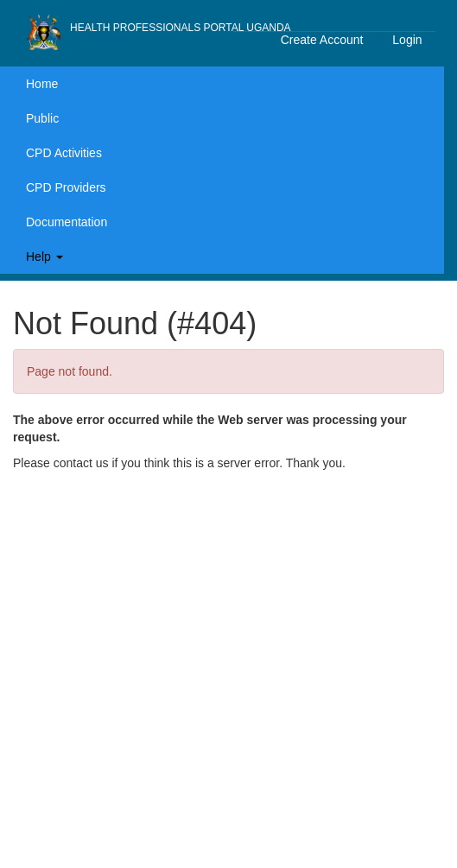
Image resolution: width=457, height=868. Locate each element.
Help (44, 257)
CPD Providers (66, 187)
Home (42, 84)
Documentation (67, 222)
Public (42, 118)
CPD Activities (64, 153)
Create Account (322, 40)
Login (407, 40)
